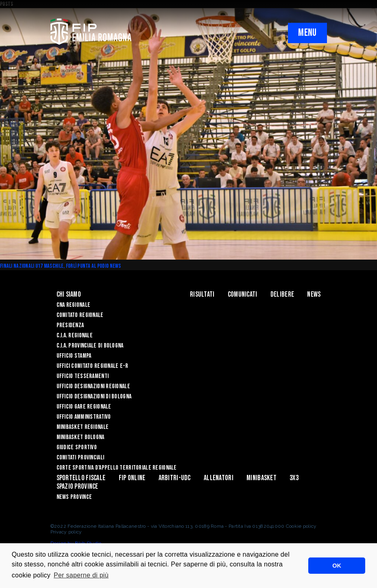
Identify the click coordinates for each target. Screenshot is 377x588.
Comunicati (243, 294)
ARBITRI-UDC (175, 478)
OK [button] (337, 566)
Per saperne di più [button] (81, 575)
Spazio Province (77, 486)
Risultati (202, 294)
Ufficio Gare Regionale (84, 407)
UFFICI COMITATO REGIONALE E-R (93, 366)
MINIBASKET (262, 478)
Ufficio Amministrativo (84, 417)
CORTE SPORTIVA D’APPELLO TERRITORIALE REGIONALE (117, 468)
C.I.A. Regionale (75, 336)
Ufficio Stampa (74, 356)
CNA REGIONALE (74, 305)
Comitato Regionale (80, 315)
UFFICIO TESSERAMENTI (83, 376)
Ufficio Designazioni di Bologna (94, 397)
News (115, 266)
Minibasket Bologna (81, 437)
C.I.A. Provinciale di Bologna (90, 346)
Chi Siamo (69, 294)
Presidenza (70, 325)
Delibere (282, 294)
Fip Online (132, 478)
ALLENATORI (219, 478)
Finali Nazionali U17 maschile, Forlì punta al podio (55, 266)
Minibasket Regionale (83, 427)
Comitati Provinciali (81, 458)
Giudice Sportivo (77, 447)
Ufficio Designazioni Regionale (93, 386)
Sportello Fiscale (81, 478)
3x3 (294, 478)
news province (74, 497)
